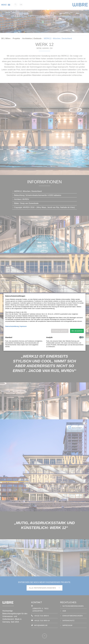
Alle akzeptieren (77, 331)
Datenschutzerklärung (12, 326)
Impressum (23, 326)
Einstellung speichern (60, 331)
